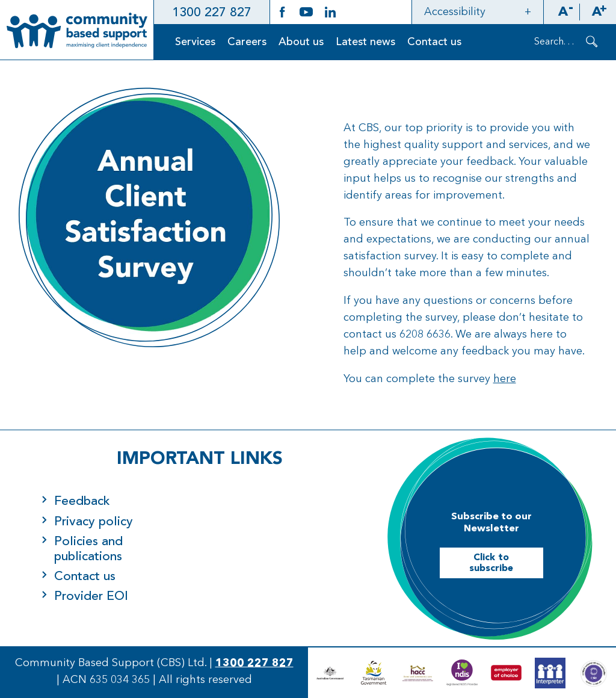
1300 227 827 (212, 13)
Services (195, 42)
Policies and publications (88, 549)
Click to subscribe (491, 563)
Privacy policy (94, 522)
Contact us (434, 42)
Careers (247, 42)
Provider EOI (91, 597)
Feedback (82, 502)
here (505, 379)
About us (301, 42)
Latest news (365, 42)
